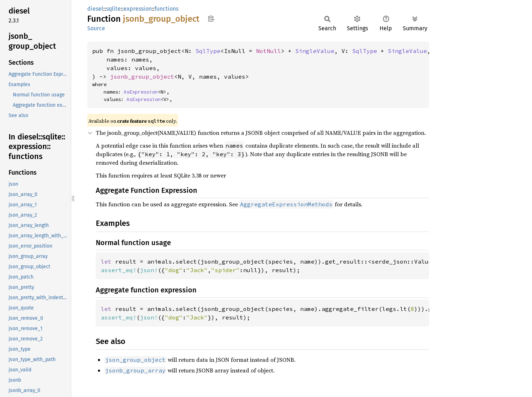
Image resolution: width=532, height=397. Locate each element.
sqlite (113, 9)
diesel (95, 9)
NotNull (268, 51)
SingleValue (315, 51)
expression (138, 9)
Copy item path (211, 18)
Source (96, 28)
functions (166, 9)
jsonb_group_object (142, 76)
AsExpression (141, 92)
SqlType (208, 51)
